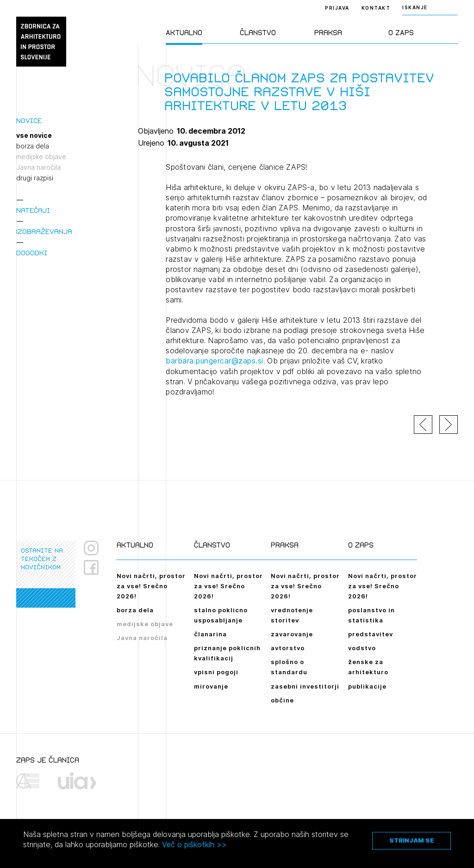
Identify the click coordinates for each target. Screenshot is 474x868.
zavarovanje (292, 634)
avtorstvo (288, 648)
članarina (210, 634)
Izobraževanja (44, 231)
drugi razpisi (35, 178)
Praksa (328, 33)
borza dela (33, 146)
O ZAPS (401, 33)
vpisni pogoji (216, 672)
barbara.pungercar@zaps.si (215, 361)
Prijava (337, 8)
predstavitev (371, 634)
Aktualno (184, 33)
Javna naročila (38, 167)
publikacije (367, 686)
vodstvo (362, 648)
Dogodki (32, 253)
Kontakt (376, 8)
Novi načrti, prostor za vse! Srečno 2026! (151, 586)
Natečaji (33, 210)
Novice (29, 120)
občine (282, 700)
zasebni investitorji (305, 686)
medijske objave (41, 157)
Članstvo (258, 33)
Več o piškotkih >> (194, 844)
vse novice (34, 135)
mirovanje (211, 686)
